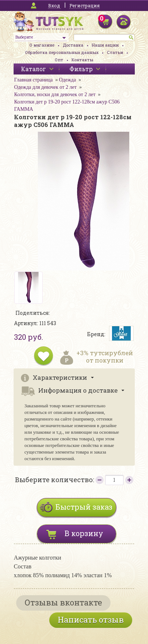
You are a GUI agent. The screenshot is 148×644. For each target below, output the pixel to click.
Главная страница (34, 80)
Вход (54, 6)
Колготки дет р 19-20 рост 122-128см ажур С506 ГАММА (67, 105)
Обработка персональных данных (62, 52)
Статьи (115, 52)
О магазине (42, 45)
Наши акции (105, 45)
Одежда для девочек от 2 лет (46, 87)
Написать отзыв (91, 620)
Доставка (73, 45)
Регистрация (84, 6)
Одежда (67, 80)
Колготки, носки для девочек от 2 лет (55, 94)
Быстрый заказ (84, 507)
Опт (59, 60)
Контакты (82, 60)
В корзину (84, 533)
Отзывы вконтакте (63, 602)
